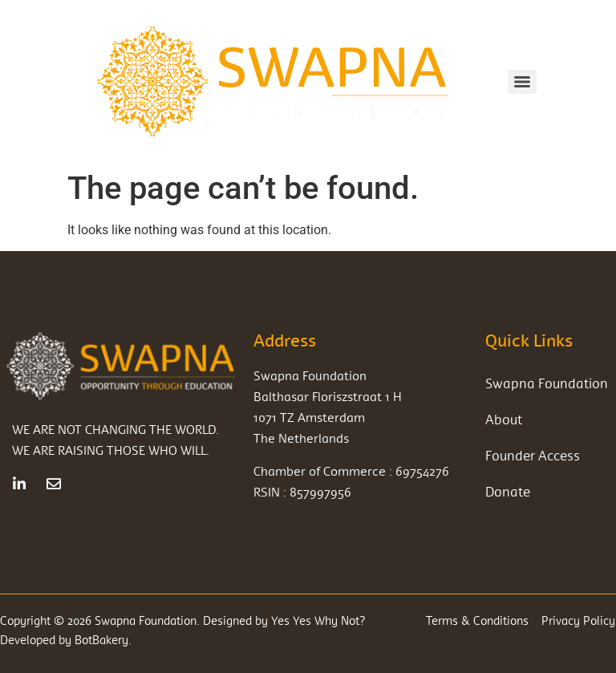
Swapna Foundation (547, 383)
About (504, 419)
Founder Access (533, 455)
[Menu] (522, 82)
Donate (508, 491)
